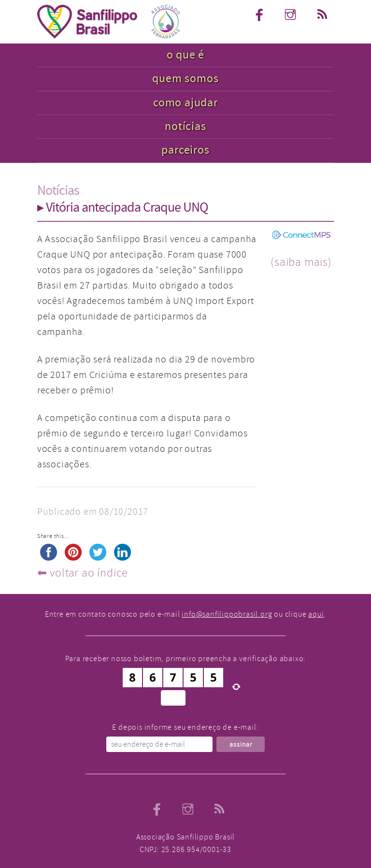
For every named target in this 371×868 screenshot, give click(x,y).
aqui (316, 614)
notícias (185, 126)
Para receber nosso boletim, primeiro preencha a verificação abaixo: (186, 659)
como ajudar (185, 103)
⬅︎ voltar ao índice (83, 573)
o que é (186, 55)
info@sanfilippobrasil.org (227, 614)
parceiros (185, 150)
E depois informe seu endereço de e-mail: (185, 727)
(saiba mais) (301, 262)
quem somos (185, 79)
